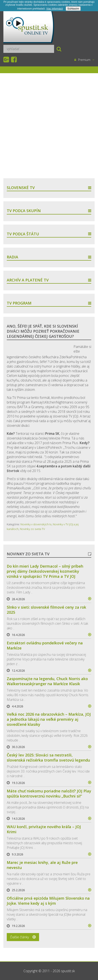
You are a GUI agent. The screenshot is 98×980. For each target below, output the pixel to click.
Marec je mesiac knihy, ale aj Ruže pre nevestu (42, 865)
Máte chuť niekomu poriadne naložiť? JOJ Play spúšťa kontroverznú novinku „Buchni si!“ (49, 793)
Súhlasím (73, 9)
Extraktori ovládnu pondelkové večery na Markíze (45, 645)
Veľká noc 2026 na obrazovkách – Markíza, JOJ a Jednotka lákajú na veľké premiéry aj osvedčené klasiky (49, 719)
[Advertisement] (49, 126)
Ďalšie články (20, 937)
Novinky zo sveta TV (32, 529)
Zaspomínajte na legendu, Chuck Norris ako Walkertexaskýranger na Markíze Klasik (47, 681)
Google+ (7, 60)
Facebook (14, 60)
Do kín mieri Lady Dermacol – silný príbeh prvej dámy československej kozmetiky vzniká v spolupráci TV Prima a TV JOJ (45, 571)
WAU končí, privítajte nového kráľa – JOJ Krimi (44, 829)
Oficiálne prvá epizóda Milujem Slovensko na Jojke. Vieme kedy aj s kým (48, 901)
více (88, 599)
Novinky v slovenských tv (36, 524)
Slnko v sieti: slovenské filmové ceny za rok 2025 (46, 610)
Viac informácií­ (54, 9)
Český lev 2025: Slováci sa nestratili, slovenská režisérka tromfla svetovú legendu (48, 758)
